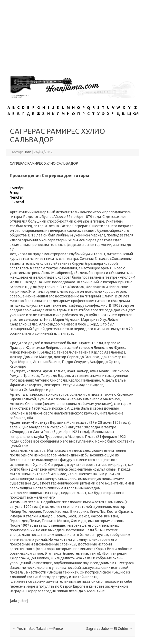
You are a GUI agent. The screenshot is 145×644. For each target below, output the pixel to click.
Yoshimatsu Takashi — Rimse (38, 629)
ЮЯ (136, 114)
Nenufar (16, 197)
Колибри (17, 188)
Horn (27, 152)
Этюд (15, 193)
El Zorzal (17, 202)
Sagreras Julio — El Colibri (109, 629)
